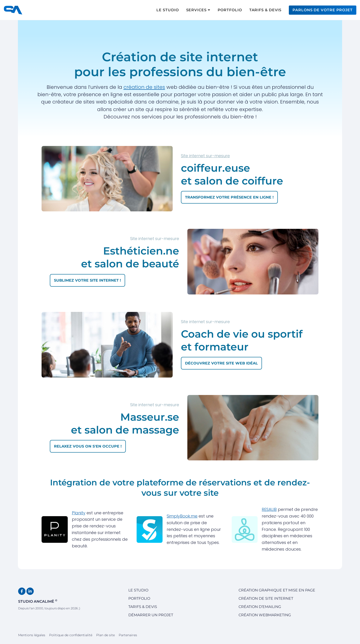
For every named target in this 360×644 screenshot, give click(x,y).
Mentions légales (32, 635)
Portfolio (139, 598)
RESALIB (269, 509)
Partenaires (128, 635)
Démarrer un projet (151, 615)
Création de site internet (266, 598)
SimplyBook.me (182, 516)
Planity (79, 513)
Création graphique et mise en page (277, 590)
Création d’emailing (260, 607)
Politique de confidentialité (71, 635)
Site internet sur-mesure (205, 156)
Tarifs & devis (143, 607)
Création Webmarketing (265, 615)
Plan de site (105, 635)
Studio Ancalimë (38, 601)
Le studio (138, 590)
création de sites (144, 87)
